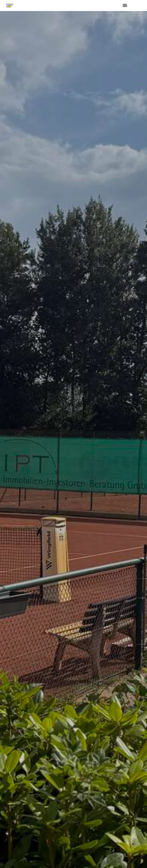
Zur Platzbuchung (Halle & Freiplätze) (27, 215)
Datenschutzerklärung (83, 803)
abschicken (107, 811)
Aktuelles (10, 204)
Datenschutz (138, 863)
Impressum (122, 863)
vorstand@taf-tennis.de (90, 845)
